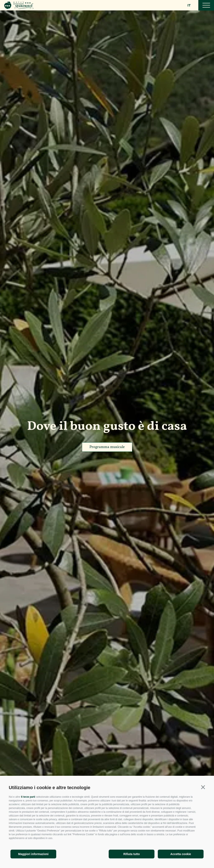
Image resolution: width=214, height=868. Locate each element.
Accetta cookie (181, 854)
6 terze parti (28, 797)
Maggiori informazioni (33, 854)
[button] (203, 787)
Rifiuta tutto (132, 854)
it (189, 5)
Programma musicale (107, 447)
